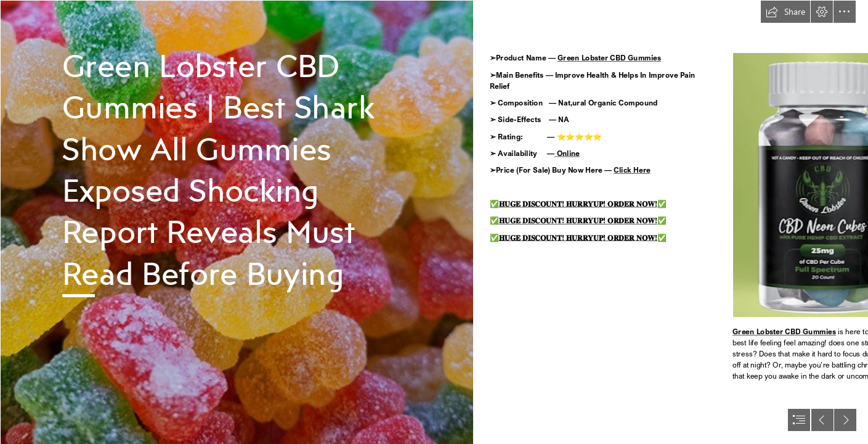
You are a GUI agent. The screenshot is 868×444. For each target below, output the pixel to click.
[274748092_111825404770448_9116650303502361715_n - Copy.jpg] (237, 222)
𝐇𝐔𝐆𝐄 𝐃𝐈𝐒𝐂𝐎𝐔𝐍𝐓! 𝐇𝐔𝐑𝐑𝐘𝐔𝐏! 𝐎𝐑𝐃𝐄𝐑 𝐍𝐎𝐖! (578, 204)
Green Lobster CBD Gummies (609, 58)
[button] (785, 12)
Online (567, 153)
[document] (434, 222)
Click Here (632, 171)
